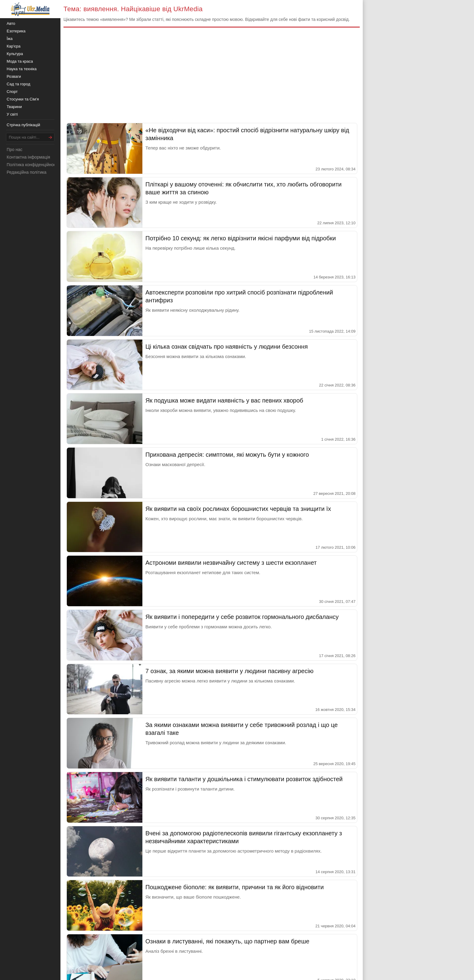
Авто (11, 23)
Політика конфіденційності (33, 165)
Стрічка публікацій (23, 125)
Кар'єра (14, 46)
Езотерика (16, 31)
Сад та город (18, 84)
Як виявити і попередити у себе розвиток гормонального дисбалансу (242, 617)
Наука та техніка (22, 69)
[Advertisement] (212, 77)
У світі (12, 114)
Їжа (10, 39)
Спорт (12, 92)
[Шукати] (50, 137)
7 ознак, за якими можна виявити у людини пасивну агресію (229, 671)
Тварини (14, 107)
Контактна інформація (28, 157)
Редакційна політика (26, 172)
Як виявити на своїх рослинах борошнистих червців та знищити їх (238, 509)
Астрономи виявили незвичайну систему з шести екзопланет (231, 563)
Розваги (14, 76)
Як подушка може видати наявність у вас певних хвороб (224, 400)
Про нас (15, 150)
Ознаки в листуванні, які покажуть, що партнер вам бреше (227, 941)
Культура (15, 54)
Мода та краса (20, 61)
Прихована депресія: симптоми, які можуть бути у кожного (227, 455)
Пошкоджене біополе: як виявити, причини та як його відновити (235, 887)
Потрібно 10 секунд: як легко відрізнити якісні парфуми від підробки (241, 238)
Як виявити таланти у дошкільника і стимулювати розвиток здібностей (244, 779)
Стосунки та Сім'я (23, 99)
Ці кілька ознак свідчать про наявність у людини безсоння (227, 347)
